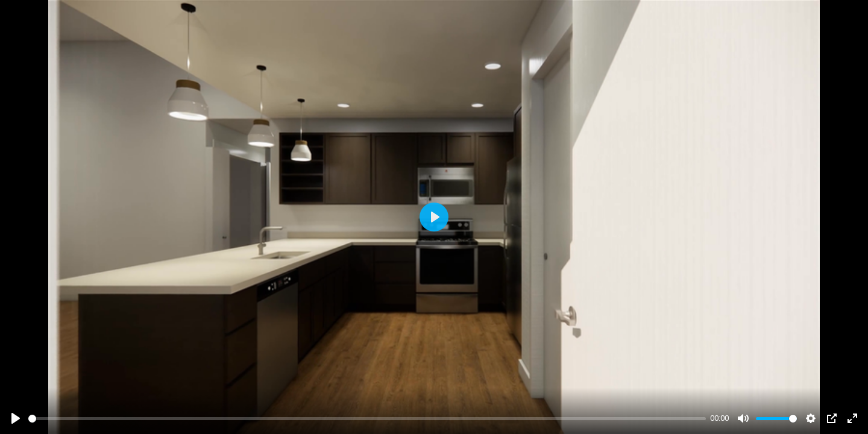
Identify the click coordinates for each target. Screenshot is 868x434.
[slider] (367, 419)
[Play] (16, 418)
